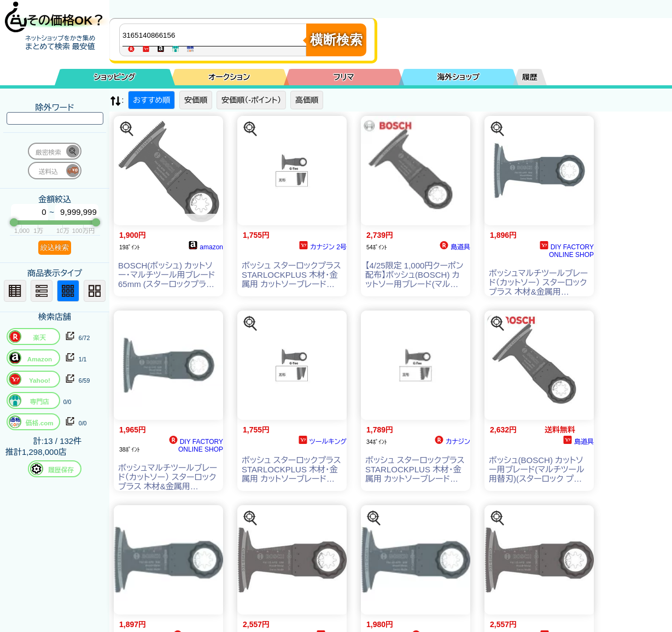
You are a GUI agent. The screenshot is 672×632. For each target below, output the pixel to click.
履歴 (530, 77)
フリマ (344, 77)
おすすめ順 (151, 100)
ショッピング (115, 77)
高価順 (307, 100)
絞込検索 (55, 247)
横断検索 (336, 40)
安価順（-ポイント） (251, 100)
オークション (229, 77)
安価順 (196, 100)
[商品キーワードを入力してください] (215, 35)
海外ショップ (458, 77)
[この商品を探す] (127, 129)
